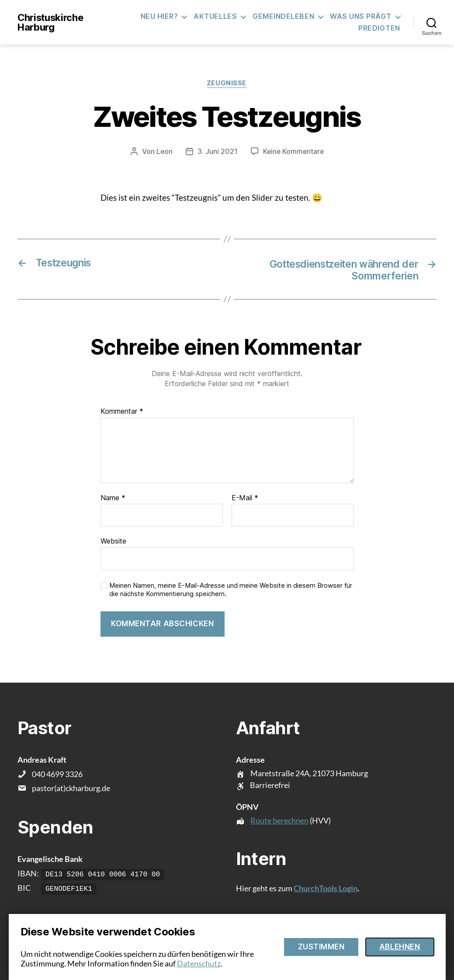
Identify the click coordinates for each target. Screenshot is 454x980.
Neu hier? (159, 16)
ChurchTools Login (326, 889)
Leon (163, 152)
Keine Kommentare (293, 152)
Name (113, 499)
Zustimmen (321, 947)
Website (113, 542)
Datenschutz (199, 963)
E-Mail (245, 499)
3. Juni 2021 (217, 152)
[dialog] (227, 947)
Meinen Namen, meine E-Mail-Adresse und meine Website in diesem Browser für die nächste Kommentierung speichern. (231, 591)
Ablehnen (400, 947)
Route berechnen (279, 821)
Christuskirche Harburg (50, 22)
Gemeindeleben (283, 16)
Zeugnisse (227, 84)
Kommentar (122, 412)
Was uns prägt (361, 16)
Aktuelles (215, 16)
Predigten (379, 28)
